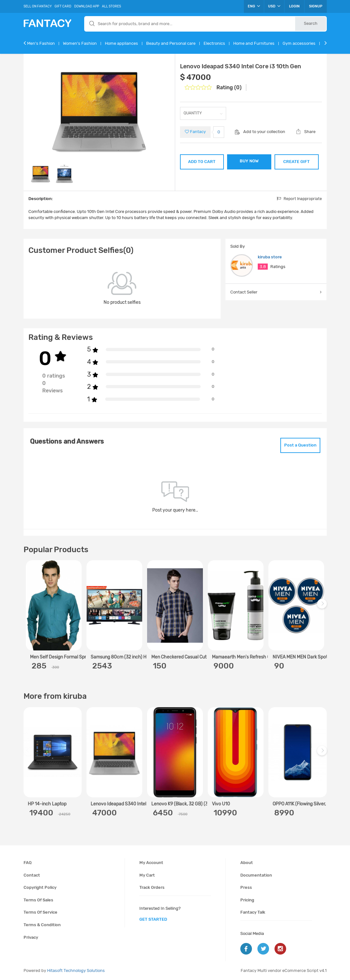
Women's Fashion (80, 43)
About (247, 863)
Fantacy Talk (253, 912)
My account (151, 863)
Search (311, 23)
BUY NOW (249, 161)
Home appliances (121, 43)
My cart (147, 875)
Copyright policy (40, 887)
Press (246, 887)
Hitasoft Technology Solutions (76, 970)
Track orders (152, 887)
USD (274, 6)
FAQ (28, 863)
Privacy (31, 937)
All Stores (111, 6)
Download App (87, 6)
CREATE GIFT (296, 162)
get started (153, 919)
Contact (32, 875)
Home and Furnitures (254, 43)
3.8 (263, 267)
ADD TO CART (202, 162)
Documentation (256, 875)
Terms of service (40, 912)
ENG (254, 6)
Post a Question (300, 445)
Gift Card (63, 6)
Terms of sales (38, 900)
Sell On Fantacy (38, 6)
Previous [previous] (29, 607)
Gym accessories (299, 43)
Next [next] (323, 607)
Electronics (214, 43)
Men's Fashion (41, 43)
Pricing (247, 900)
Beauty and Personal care (171, 43)
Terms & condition (42, 925)
